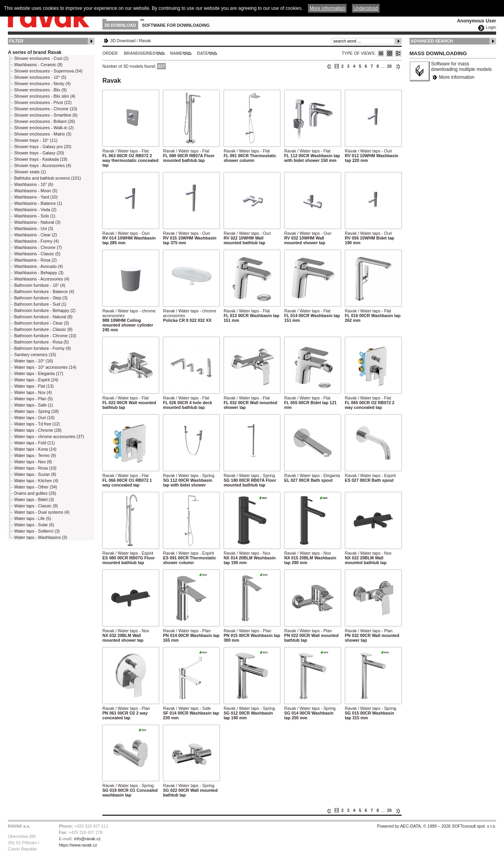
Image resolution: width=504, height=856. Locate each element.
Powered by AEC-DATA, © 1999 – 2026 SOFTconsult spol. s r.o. (437, 826)
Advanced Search (432, 41)
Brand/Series (140, 53)
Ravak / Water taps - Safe (187, 708)
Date (202, 53)
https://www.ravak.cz (78, 845)
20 (389, 66)
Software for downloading (176, 25)
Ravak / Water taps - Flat (125, 151)
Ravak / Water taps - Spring (189, 475)
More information (457, 77)
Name (176, 53)
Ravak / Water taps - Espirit (370, 475)
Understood (366, 8)
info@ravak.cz (87, 839)
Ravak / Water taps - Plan (187, 631)
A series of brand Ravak (35, 52)
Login (491, 27)
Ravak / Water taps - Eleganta (312, 475)
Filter (16, 41)
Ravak (145, 41)
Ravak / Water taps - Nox (247, 553)
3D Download (120, 25)
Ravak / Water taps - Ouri (369, 151)
